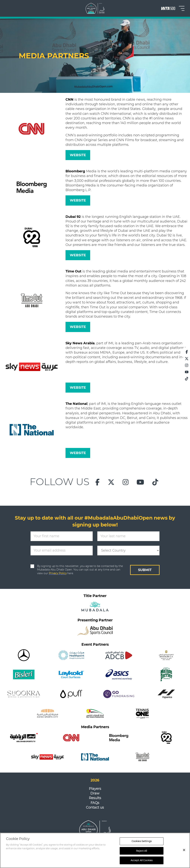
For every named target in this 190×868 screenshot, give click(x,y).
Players (95, 789)
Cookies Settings (142, 843)
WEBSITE (78, 155)
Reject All (141, 853)
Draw (95, 793)
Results (95, 798)
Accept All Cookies (142, 862)
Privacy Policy (58, 573)
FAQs (95, 803)
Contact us (95, 807)
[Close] (184, 852)
